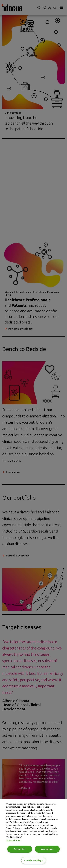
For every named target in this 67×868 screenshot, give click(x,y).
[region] (33, 834)
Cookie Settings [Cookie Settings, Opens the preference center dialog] (34, 860)
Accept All (47, 849)
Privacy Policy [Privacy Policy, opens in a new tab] (13, 840)
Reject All (20, 849)
